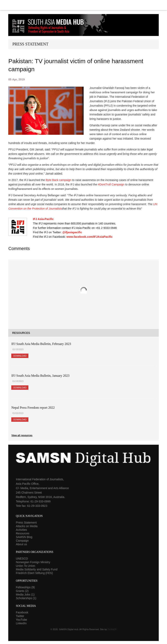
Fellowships (25, 587)
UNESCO (22, 559)
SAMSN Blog (24, 537)
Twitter (20, 616)
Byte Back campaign (59, 180)
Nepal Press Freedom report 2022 (33, 408)
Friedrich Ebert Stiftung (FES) (34, 573)
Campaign (22, 541)
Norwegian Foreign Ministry (33, 562)
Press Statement (26, 523)
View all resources (22, 435)
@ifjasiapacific (72, 232)
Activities (21, 530)
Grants (22, 591)
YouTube (21, 620)
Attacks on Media (27, 526)
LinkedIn (21, 623)
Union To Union (25, 566)
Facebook (22, 612)
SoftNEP (112, 629)
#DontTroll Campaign (111, 184)
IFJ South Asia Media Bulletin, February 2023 (41, 344)
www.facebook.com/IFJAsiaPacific (90, 237)
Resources (23, 533)
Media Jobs (25, 595)
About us (21, 544)
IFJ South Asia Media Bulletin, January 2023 (40, 376)
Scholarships (26, 598)
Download (20, 356)
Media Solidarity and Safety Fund (37, 569)
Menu (83, 5)
